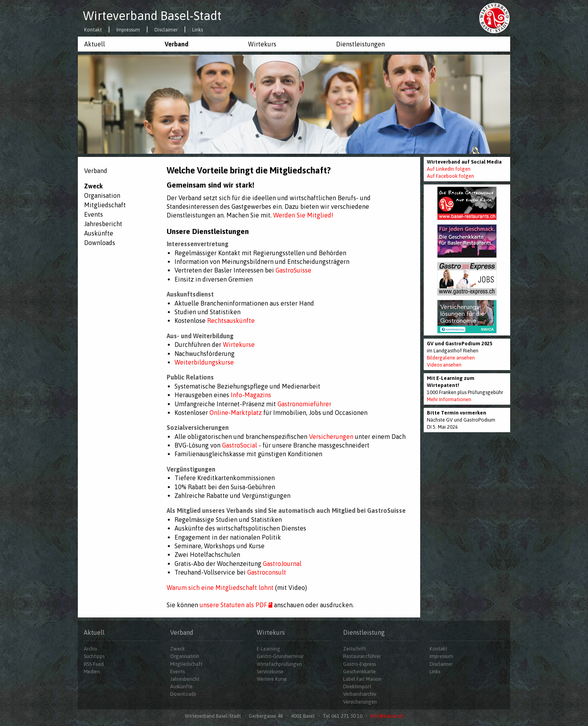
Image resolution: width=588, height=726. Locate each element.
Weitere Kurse (272, 679)
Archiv (90, 649)
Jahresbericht (103, 224)
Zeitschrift (355, 649)
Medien (92, 672)
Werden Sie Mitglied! (303, 215)
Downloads (100, 243)
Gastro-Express (359, 664)
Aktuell (95, 44)
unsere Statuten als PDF (237, 605)
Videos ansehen (444, 365)
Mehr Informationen (449, 399)
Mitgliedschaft (105, 205)
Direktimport (357, 687)
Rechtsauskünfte (231, 321)
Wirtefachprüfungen (279, 664)
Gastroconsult (267, 572)
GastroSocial (240, 445)
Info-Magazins (251, 395)
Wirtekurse (238, 345)
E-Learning (268, 649)
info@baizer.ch (387, 716)
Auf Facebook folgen (450, 176)
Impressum (128, 30)
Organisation (102, 195)
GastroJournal (282, 564)
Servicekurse (270, 672)
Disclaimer (166, 30)
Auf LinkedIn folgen (449, 169)
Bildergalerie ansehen (451, 358)
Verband (176, 44)
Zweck (93, 186)
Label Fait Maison (362, 679)
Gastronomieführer (304, 404)
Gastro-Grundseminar (280, 657)
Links (198, 30)
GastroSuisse (293, 270)
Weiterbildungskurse (204, 362)
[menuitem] (118, 44)
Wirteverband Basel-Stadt (152, 16)
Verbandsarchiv (360, 694)
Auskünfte (99, 233)
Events (94, 214)
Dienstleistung (364, 632)
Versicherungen (331, 437)
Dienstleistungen (360, 44)
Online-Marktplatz (236, 413)
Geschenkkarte (359, 672)
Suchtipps (94, 657)
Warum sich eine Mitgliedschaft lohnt (220, 588)
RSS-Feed (94, 664)
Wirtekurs (262, 44)
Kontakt (93, 30)
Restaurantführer (362, 657)
